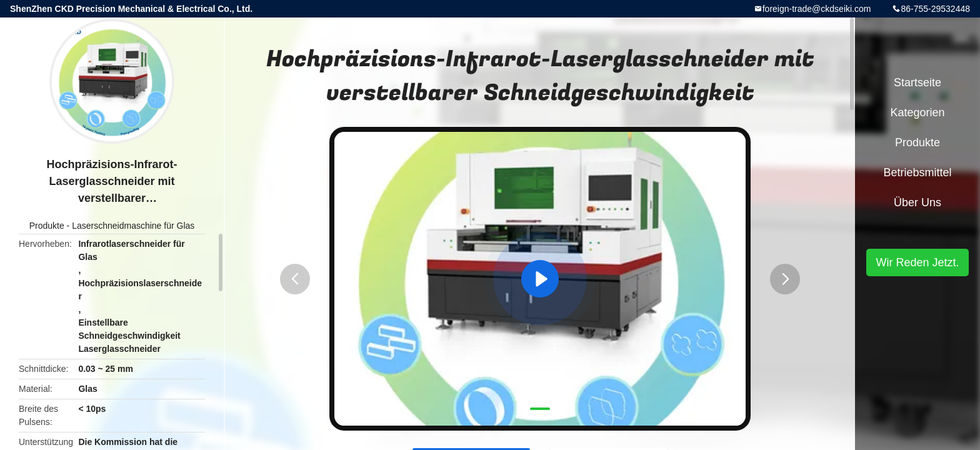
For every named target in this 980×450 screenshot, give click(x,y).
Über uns (917, 202)
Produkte (47, 226)
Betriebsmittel (917, 172)
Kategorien (917, 112)
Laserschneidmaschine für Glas (133, 226)
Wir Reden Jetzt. (917, 262)
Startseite (917, 82)
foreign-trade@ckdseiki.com (817, 9)
